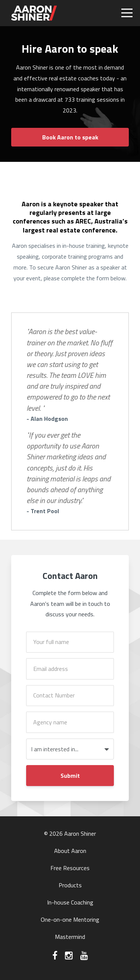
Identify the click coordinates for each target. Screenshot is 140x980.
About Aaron (70, 851)
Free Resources (70, 868)
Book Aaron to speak (70, 137)
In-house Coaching (70, 902)
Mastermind (70, 937)
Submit (70, 776)
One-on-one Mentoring (70, 919)
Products (70, 885)
